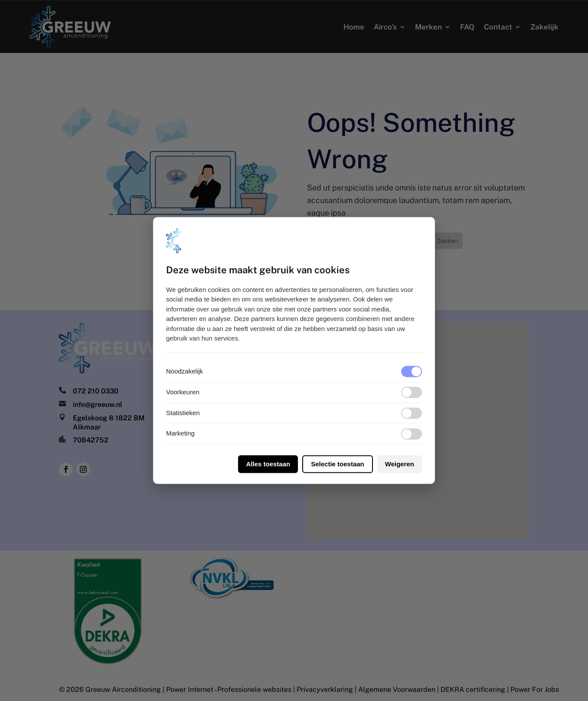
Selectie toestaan (338, 464)
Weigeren (400, 464)
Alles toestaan (268, 464)
